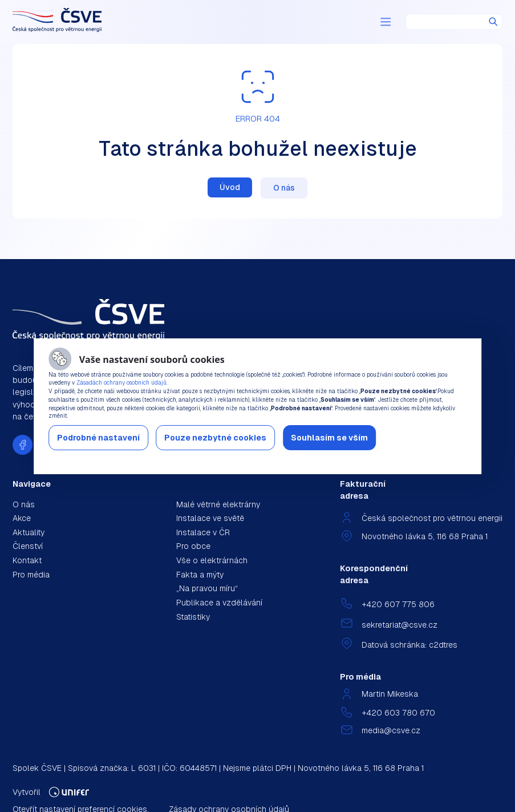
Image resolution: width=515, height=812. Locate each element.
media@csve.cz (391, 730)
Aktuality (29, 532)
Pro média (31, 575)
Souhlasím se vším (329, 438)
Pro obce (193, 546)
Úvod (230, 187)
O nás (284, 188)
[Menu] (386, 22)
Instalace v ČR (203, 532)
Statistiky (193, 617)
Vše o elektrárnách (212, 560)
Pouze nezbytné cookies (215, 438)
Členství (28, 546)
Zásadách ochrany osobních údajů (121, 383)
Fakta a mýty (200, 575)
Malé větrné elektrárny (218, 504)
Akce (22, 518)
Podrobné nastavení (98, 438)
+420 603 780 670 (398, 713)
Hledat (493, 22)
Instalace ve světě (210, 518)
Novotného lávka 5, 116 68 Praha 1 (425, 536)
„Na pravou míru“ (207, 588)
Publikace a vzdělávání (219, 603)
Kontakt (27, 560)
